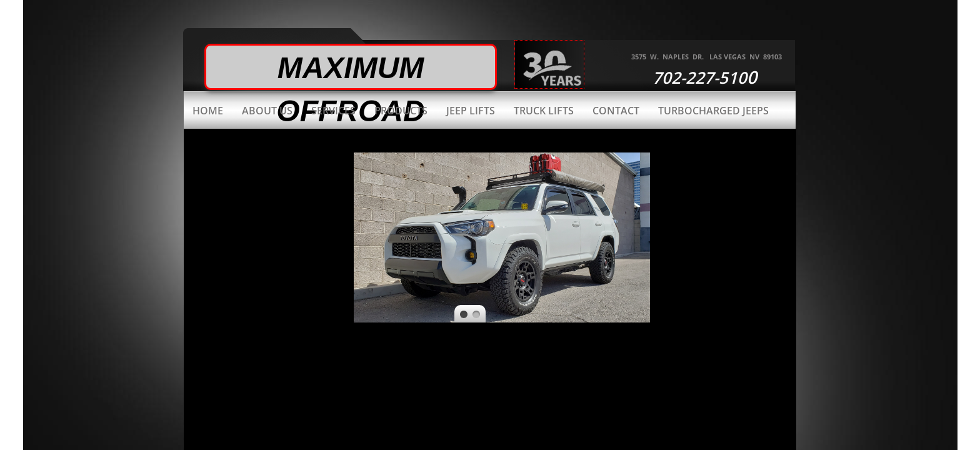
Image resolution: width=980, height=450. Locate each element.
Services (333, 111)
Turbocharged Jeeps (713, 111)
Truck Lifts (544, 111)
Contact (616, 111)
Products (401, 111)
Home (208, 111)
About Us (267, 111)
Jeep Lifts (471, 111)
